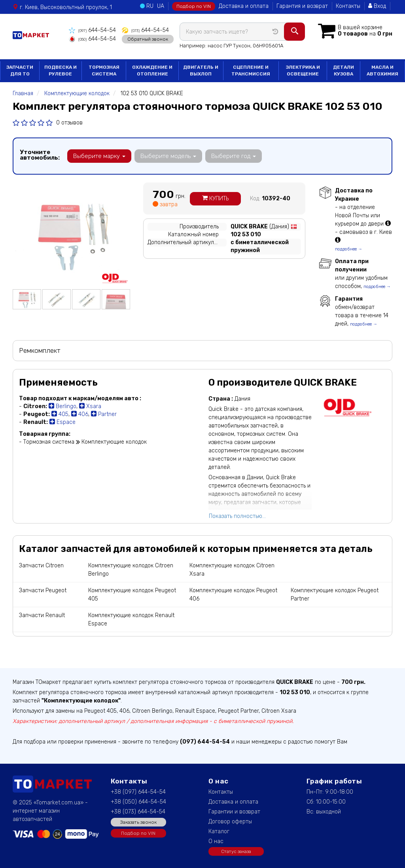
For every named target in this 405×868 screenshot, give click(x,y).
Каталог (219, 831)
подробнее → (349, 249)
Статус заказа (236, 851)
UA (161, 6)
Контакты (348, 6)
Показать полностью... (237, 516)
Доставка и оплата (244, 6)
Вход (377, 6)
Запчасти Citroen (41, 566)
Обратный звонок (148, 39)
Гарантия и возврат (302, 6)
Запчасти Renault (42, 615)
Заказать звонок (138, 822)
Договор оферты (230, 822)
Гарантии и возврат (234, 812)
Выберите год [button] (234, 156)
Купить (215, 199)
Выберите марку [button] (99, 156)
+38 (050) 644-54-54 (138, 802)
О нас (216, 841)
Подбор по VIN (194, 6)
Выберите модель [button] (168, 156)
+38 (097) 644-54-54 (138, 792)
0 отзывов (69, 123)
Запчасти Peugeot (43, 590)
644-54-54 (92, 30)
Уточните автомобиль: (40, 155)
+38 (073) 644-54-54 (138, 812)
